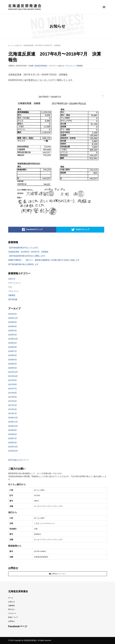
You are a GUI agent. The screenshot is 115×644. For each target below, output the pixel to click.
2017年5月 (12, 397)
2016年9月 (12, 430)
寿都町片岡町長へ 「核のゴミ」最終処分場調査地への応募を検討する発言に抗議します (44, 260)
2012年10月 (13, 451)
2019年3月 (12, 343)
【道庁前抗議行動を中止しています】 (23, 248)
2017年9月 (12, 380)
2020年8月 (12, 322)
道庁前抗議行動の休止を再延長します (23, 264)
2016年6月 (12, 443)
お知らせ (18, 45)
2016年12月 (13, 418)
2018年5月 (12, 355)
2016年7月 (12, 438)
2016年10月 (13, 426)
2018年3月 (12, 364)
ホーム (11, 45)
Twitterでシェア (80, 230)
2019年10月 (13, 339)
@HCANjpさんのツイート (19, 460)
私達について (13, 617)
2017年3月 (12, 405)
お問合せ (12, 621)
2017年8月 (12, 384)
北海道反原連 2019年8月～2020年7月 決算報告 (28, 252)
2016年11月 (13, 422)
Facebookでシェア (32, 230)
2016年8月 (12, 434)
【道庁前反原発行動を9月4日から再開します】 (27, 256)
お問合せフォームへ (57, 574)
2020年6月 (12, 326)
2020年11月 (13, 318)
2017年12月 (13, 372)
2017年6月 (12, 393)
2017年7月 (12, 389)
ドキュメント (70, 66)
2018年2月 (12, 368)
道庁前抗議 (13, 299)
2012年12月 (13, 447)
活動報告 (79, 66)
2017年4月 (12, 401)
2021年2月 (12, 314)
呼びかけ (12, 609)
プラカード (12, 613)
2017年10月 (13, 376)
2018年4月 (12, 360)
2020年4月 (12, 331)
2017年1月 (12, 413)
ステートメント (14, 283)
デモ (10, 287)
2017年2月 (12, 409)
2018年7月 (12, 351)
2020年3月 (12, 335)
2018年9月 (12, 347)
